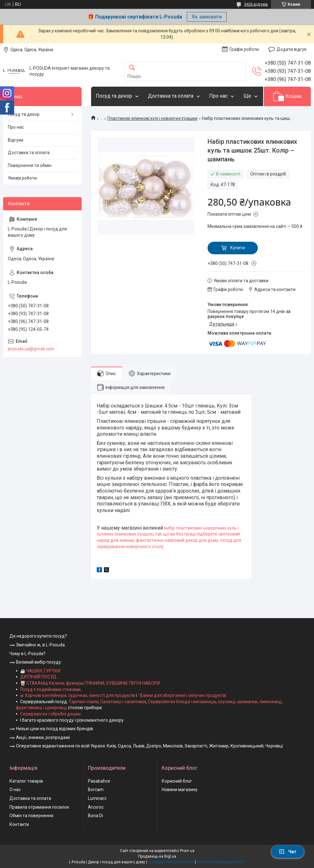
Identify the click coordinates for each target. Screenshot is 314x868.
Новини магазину (180, 790)
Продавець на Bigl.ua (157, 856)
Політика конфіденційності (221, 862)
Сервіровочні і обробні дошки (50, 714)
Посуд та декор (114, 96)
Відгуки (16, 140)
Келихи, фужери (66, 683)
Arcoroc (96, 807)
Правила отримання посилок (39, 807)
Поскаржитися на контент (171, 862)
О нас (15, 790)
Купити (238, 248)
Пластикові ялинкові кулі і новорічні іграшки (152, 118)
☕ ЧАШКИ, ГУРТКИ (40, 671)
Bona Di (95, 816)
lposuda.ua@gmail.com (31, 349)
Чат (288, 852)
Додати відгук (292, 49)
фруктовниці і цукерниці (41, 708)
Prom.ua (187, 851)
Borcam (96, 790)
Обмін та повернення (31, 816)
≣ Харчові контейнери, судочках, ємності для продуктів (78, 695)
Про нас (218, 96)
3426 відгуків (256, 4)
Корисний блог (177, 781)
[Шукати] (132, 68)
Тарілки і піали (84, 702)
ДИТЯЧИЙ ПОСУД (38, 677)
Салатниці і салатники (123, 702)
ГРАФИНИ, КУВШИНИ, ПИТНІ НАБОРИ (122, 683)
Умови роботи (22, 178)
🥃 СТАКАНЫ (34, 683)
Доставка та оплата (171, 96)
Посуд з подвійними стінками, (51, 689)
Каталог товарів (26, 781)
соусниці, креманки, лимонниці (249, 702)
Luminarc (97, 798)
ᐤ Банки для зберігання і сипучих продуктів (182, 695)
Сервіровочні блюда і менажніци (182, 702)
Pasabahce (99, 781)
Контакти (19, 824)
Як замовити (207, 17)
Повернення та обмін (30, 165)
